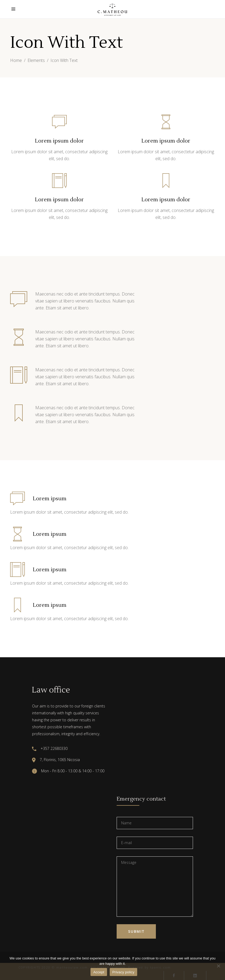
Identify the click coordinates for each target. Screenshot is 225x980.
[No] (218, 966)
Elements (36, 60)
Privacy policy (123, 972)
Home (16, 60)
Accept (99, 972)
